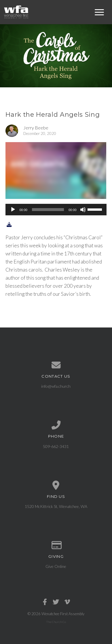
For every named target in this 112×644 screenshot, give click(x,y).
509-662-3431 (56, 446)
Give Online (56, 566)
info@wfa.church (56, 386)
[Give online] (56, 545)
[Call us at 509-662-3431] (56, 425)
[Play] (13, 210)
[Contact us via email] (56, 365)
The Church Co (56, 622)
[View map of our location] (56, 485)
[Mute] (83, 210)
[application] (56, 210)
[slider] (48, 210)
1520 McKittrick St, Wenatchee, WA (56, 506)
